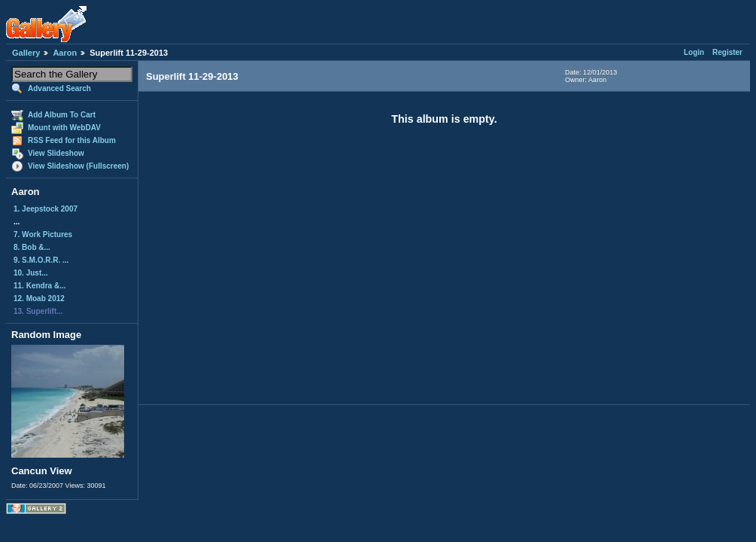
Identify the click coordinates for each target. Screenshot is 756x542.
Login (694, 52)
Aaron (65, 53)
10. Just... (31, 273)
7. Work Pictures (43, 234)
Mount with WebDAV (64, 128)
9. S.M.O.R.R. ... (41, 260)
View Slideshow (56, 153)
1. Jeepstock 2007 (46, 209)
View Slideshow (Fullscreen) (78, 166)
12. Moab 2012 (39, 298)
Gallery (26, 53)
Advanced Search (59, 88)
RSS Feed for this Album (72, 140)
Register (727, 52)
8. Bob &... (32, 247)
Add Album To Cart (62, 115)
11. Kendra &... (39, 286)
